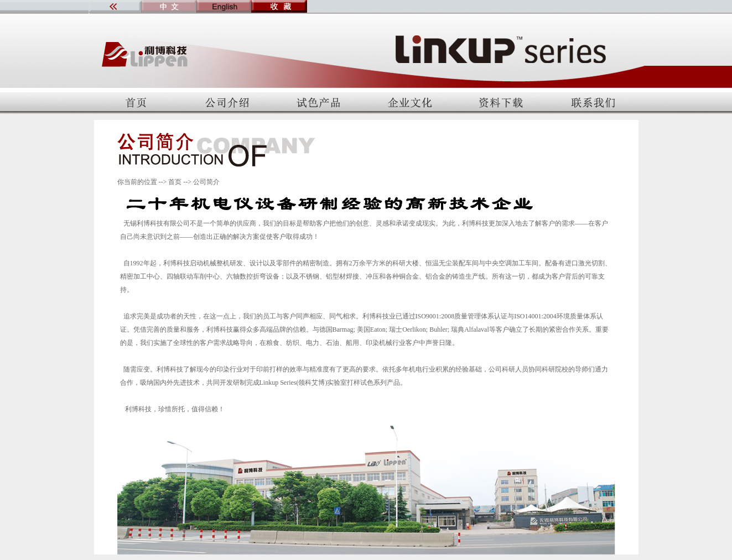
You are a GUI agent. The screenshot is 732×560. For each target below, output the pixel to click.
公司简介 (206, 182)
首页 (175, 182)
